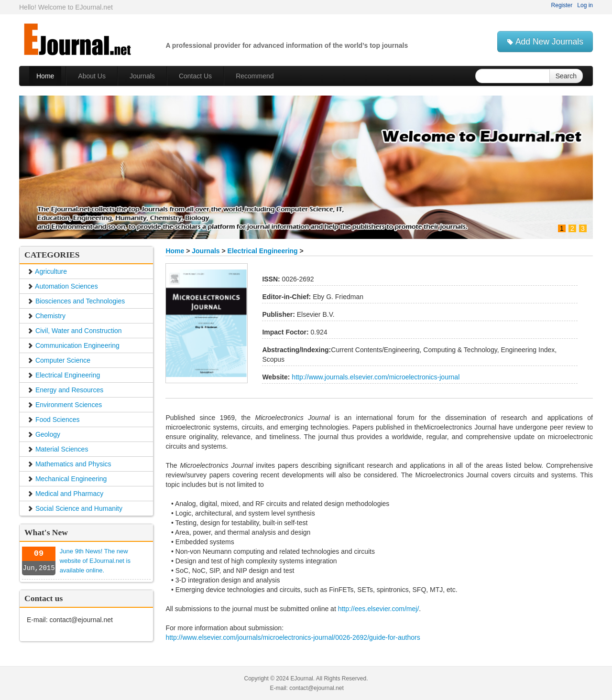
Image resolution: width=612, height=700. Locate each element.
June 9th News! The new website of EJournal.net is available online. (95, 561)
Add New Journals (545, 42)
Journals (206, 251)
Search (566, 76)
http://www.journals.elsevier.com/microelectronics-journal (375, 377)
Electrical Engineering (263, 251)
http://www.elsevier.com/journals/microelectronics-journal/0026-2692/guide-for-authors (293, 637)
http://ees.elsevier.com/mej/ (379, 609)
